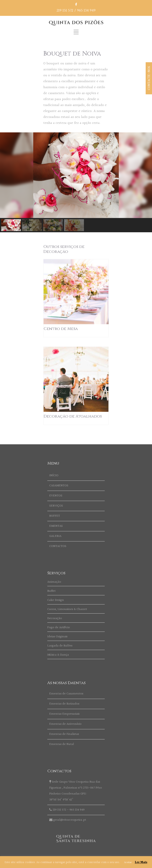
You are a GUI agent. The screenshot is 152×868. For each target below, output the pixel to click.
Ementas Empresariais (64, 714)
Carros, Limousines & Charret (67, 609)
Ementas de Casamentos (66, 694)
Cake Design (56, 600)
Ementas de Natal (62, 744)
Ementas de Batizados (64, 704)
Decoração (55, 618)
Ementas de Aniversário (65, 724)
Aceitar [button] (128, 862)
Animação (54, 582)
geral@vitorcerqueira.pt (70, 820)
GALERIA (55, 536)
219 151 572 (65, 11)
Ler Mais (141, 862)
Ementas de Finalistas (64, 734)
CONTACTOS (58, 546)
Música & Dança (58, 655)
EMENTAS (56, 526)
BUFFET (55, 516)
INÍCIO (54, 476)
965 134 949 (86, 11)
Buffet (51, 591)
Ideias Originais (57, 637)
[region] (76, 182)
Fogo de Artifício (59, 628)
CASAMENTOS (59, 486)
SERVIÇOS (56, 506)
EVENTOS (56, 496)
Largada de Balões (60, 646)
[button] (11, 225)
